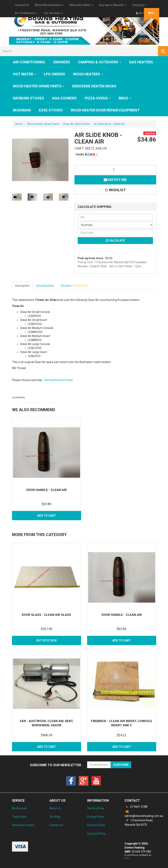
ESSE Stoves (51, 110)
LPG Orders (54, 74)
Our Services (53, 13)
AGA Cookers (64, 98)
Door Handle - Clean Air (47, 490)
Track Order (19, 817)
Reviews (74, 286)
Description (22, 286)
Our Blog (55, 817)
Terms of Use (96, 808)
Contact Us (22, 5)
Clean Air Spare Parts (76, 124)
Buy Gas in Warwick (113, 5)
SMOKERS (62, 62)
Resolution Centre (23, 825)
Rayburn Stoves (29, 98)
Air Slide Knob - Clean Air (109, 124)
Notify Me (115, 180)
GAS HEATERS (141, 62)
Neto (127, 858)
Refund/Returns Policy (58, 380)
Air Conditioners (26, 13)
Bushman (22, 110)
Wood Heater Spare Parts (39, 86)
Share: (86, 155)
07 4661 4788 (136, 807)
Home (19, 124)
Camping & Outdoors (100, 62)
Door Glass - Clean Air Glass (46, 615)
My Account (20, 808)
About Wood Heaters (49, 5)
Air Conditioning (29, 62)
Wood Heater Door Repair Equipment (105, 110)
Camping (139, 5)
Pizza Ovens (98, 98)
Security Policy (96, 834)
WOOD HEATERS (88, 74)
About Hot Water (81, 5)
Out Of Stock (46, 640)
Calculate (115, 241)
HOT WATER (24, 74)
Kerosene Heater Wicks (94, 86)
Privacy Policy (96, 817)
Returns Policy (96, 825)
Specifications (45, 286)
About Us (55, 808)
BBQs (125, 98)
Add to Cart (47, 516)
